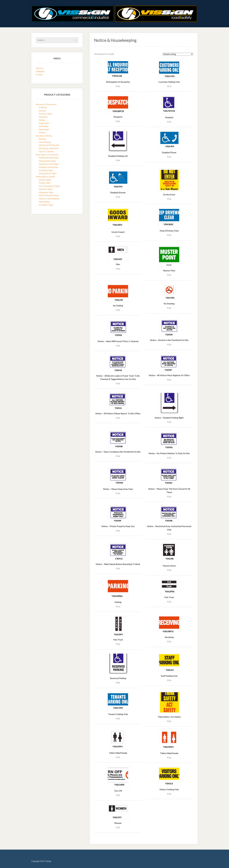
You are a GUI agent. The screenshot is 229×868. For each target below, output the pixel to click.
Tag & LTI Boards (46, 151)
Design (42, 120)
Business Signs (45, 114)
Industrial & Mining (44, 136)
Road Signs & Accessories (47, 155)
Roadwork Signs (46, 170)
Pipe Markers (45, 202)
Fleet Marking (45, 142)
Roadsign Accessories (48, 167)
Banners (42, 111)
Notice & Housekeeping (49, 199)
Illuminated (44, 126)
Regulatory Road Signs (49, 164)
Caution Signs (45, 180)
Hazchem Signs (46, 189)
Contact (39, 74)
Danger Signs (45, 183)
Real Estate (44, 130)
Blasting (42, 139)
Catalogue (40, 71)
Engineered (44, 123)
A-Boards (43, 107)
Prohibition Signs (46, 205)
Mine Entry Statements (49, 148)
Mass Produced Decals (49, 195)
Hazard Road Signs (47, 161)
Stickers (42, 133)
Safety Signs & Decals (45, 177)
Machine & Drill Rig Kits (49, 145)
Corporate (43, 117)
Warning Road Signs (48, 174)
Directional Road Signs (49, 158)
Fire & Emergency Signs (49, 186)
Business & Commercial (46, 104)
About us (40, 68)
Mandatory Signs (46, 192)
